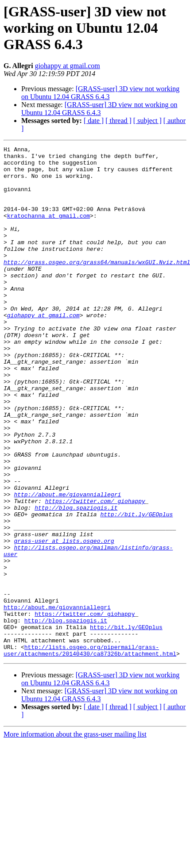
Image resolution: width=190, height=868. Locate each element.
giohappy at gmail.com (68, 66)
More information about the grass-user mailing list (75, 836)
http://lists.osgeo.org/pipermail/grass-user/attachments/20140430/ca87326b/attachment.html (90, 752)
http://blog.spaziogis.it (76, 580)
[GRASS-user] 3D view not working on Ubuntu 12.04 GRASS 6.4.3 (100, 93)
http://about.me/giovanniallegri (67, 565)
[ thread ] (118, 121)
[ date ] (94, 121)
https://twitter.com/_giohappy (95, 572)
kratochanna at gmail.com (48, 230)
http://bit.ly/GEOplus (136, 588)
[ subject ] (147, 121)
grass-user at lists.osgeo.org (64, 620)
